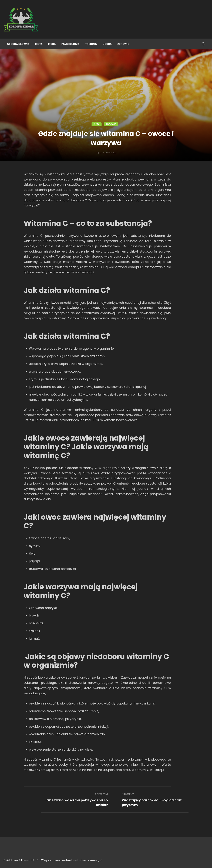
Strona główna (18, 44)
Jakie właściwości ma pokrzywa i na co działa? (76, 802)
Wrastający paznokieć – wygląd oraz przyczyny (152, 802)
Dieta (39, 44)
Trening (91, 44)
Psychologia (70, 44)
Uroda (107, 44)
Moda (52, 44)
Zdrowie (123, 44)
